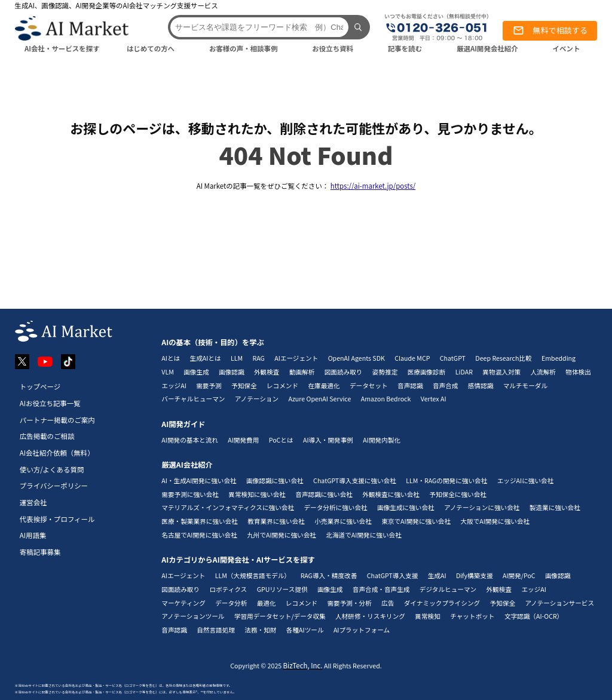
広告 (388, 603)
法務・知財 (260, 630)
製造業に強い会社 (555, 507)
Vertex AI (434, 399)
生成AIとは (206, 358)
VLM (168, 372)
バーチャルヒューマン (193, 399)
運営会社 (33, 502)
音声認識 (410, 386)
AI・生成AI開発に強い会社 (199, 481)
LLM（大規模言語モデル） (253, 575)
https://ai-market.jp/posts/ (373, 186)
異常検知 (428, 616)
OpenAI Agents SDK (357, 358)
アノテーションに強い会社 (482, 507)
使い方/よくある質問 (52, 469)
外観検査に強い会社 (391, 494)
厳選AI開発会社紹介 (487, 48)
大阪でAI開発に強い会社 (495, 521)
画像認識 (232, 372)
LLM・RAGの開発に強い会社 (446, 481)
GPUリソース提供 (282, 589)
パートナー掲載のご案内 (57, 420)
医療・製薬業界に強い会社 (200, 521)
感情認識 (481, 386)
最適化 (267, 603)
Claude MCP (412, 358)
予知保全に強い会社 (458, 494)
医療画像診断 (427, 372)
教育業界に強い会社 (276, 521)
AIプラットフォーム (362, 630)
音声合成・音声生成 (381, 589)
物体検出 (578, 372)
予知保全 (244, 386)
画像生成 (196, 372)
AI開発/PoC (519, 575)
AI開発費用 (243, 440)
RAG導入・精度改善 (329, 575)
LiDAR (464, 372)
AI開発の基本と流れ (190, 440)
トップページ (40, 386)
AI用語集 (33, 535)
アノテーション (257, 399)
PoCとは (281, 440)
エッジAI (174, 386)
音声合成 (446, 386)
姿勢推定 (385, 372)
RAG (259, 358)
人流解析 (543, 372)
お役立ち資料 (333, 48)
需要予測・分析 (349, 603)
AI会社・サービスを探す (62, 48)
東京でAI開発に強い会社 (416, 521)
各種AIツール (305, 630)
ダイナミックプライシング (442, 603)
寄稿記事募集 (40, 552)
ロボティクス (228, 589)
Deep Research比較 (503, 358)
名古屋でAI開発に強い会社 (199, 535)
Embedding (559, 358)
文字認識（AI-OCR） (534, 616)
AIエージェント (296, 358)
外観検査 (267, 372)
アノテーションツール (193, 616)
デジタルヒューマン (448, 589)
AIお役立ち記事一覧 (50, 403)
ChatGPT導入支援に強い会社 (355, 481)
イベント (567, 48)
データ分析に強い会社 (335, 507)
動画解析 (302, 372)
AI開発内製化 (382, 440)
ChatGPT (453, 358)
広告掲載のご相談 (47, 436)
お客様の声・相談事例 (244, 48)
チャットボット (472, 616)
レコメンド (282, 386)
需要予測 (209, 386)
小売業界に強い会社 (343, 521)
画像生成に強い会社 (406, 507)
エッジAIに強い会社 (526, 481)
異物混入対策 (501, 372)
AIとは (171, 358)
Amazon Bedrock (386, 399)
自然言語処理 (216, 630)
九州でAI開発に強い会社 (281, 535)
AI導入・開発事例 (328, 440)
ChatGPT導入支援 (393, 575)
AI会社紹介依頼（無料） (57, 453)
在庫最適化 (324, 386)
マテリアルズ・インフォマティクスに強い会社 (228, 507)
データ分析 (231, 603)
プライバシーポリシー (54, 486)
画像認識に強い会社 (275, 481)
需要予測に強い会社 (190, 494)
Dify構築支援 (475, 575)
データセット (369, 386)
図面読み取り (344, 372)
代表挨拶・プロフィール (57, 519)
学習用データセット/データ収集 (280, 616)
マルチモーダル (525, 386)
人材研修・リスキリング (370, 616)
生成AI (437, 575)
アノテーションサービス (559, 603)
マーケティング (183, 603)
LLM (237, 358)
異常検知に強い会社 (257, 494)
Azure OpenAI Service (319, 399)
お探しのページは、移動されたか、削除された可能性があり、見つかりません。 (306, 128)
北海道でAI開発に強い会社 (363, 535)
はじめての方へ (151, 48)
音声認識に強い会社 (324, 494)
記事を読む (405, 48)
